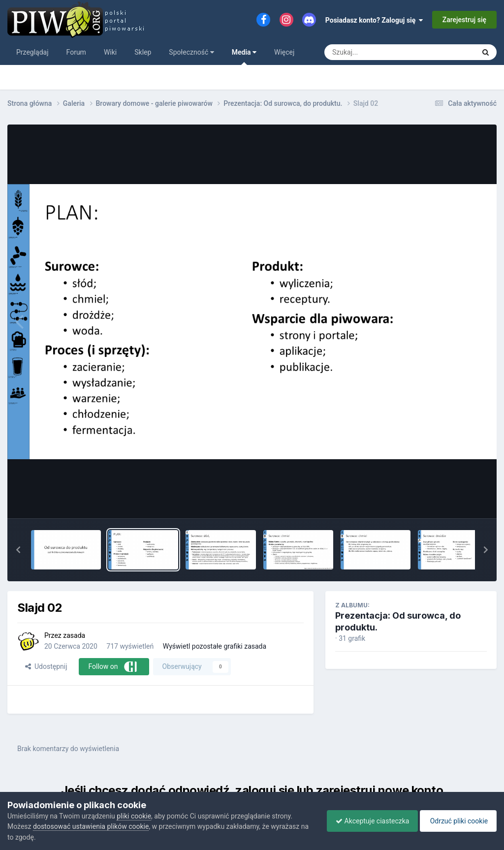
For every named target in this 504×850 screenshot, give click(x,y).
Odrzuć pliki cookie (457, 821)
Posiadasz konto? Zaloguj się (374, 20)
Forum (76, 52)
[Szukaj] (377, 52)
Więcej (284, 52)
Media (244, 57)
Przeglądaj (32, 52)
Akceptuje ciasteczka (367, 821)
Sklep (143, 52)
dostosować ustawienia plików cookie (91, 826)
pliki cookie (134, 816)
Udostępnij (46, 666)
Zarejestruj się (464, 20)
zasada (74, 635)
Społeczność (191, 52)
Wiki (110, 52)
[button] (18, 550)
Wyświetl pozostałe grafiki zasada (215, 646)
